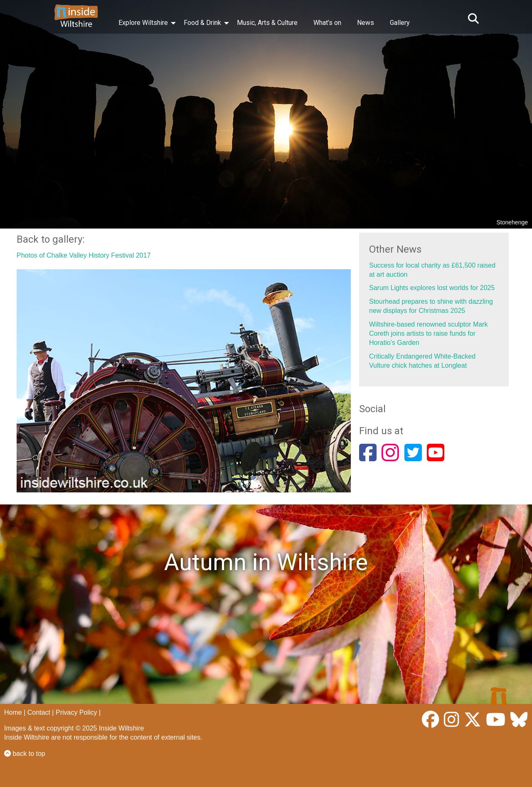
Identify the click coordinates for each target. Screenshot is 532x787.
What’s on (327, 23)
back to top (25, 754)
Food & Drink (202, 23)
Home (13, 712)
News (366, 23)
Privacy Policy (76, 712)
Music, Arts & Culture (267, 23)
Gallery (400, 23)
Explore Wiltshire (143, 23)
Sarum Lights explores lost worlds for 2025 (432, 288)
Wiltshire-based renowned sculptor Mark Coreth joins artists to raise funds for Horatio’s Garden (428, 334)
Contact (39, 712)
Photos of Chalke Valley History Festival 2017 (84, 255)
